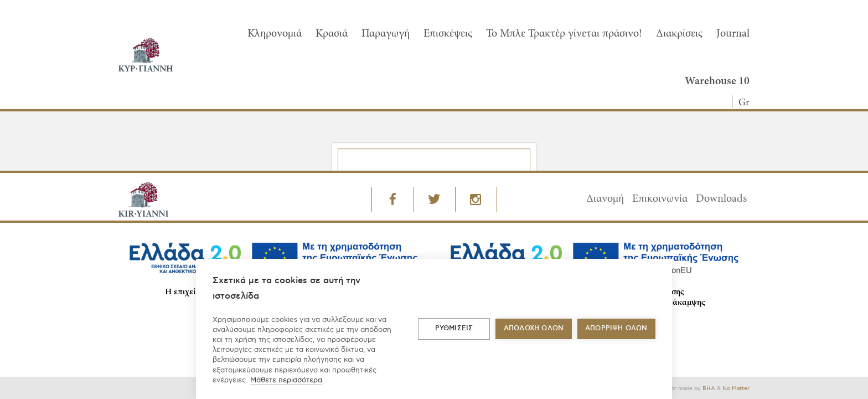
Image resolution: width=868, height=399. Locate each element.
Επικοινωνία (660, 199)
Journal (733, 34)
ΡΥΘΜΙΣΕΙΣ (454, 328)
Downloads (721, 199)
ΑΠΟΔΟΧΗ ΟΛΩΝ (534, 328)
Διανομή (605, 199)
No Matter (736, 388)
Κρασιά (332, 34)
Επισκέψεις (448, 34)
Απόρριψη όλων (616, 328)
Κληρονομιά (275, 34)
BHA (709, 388)
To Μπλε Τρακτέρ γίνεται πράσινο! (564, 34)
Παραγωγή (386, 34)
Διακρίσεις (679, 34)
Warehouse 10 (717, 81)
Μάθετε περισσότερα (286, 380)
